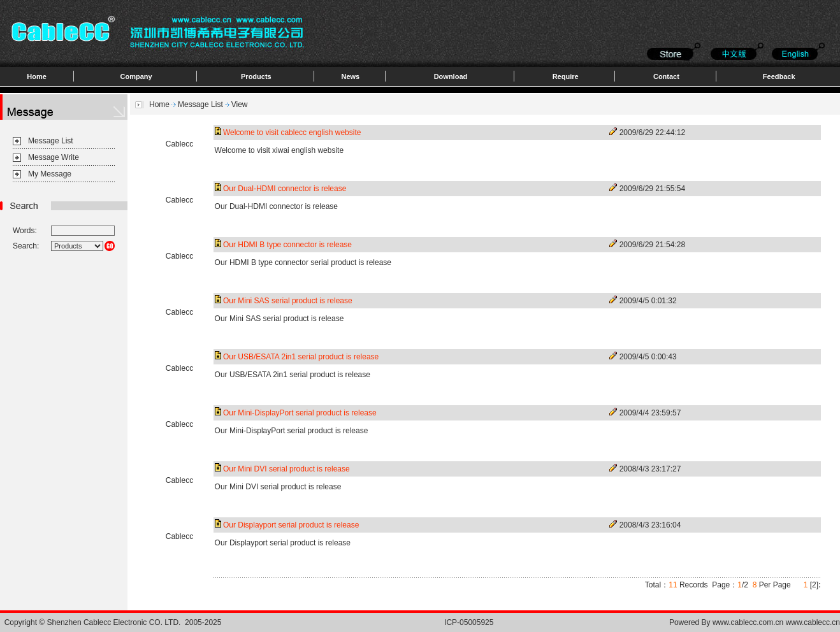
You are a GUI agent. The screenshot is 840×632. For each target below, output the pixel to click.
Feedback (779, 76)
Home (37, 76)
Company (136, 76)
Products (256, 76)
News (350, 76)
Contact (666, 76)
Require (566, 76)
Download (451, 76)
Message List (51, 141)
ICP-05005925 (469, 622)
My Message (50, 174)
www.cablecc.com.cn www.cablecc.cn (776, 622)
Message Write (54, 157)
